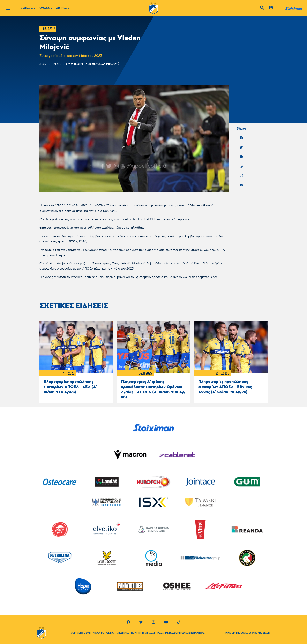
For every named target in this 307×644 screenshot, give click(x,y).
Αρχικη (43, 64)
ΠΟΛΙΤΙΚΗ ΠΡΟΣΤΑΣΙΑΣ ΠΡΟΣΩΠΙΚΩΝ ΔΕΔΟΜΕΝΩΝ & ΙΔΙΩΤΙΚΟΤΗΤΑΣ (168, 633)
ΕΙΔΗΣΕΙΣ (27, 8)
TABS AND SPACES (261, 633)
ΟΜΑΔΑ (44, 8)
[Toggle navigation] (11, 8)
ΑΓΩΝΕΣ (61, 8)
